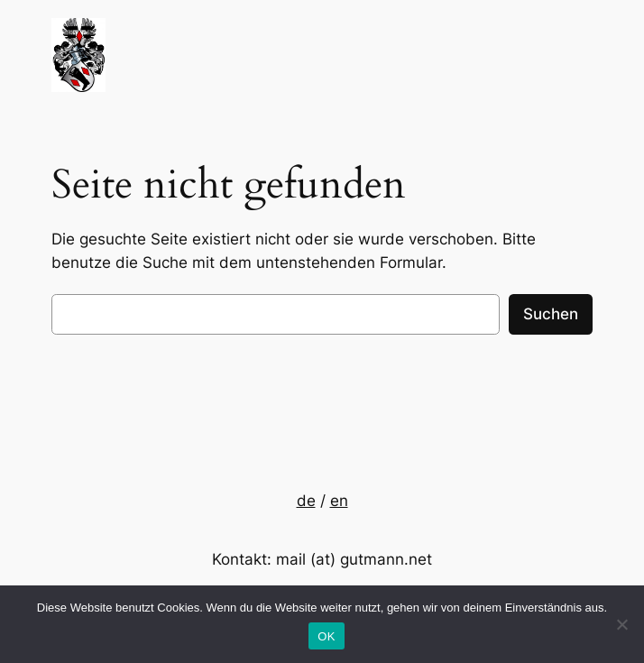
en (339, 501)
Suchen (551, 314)
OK (326, 636)
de (306, 501)
